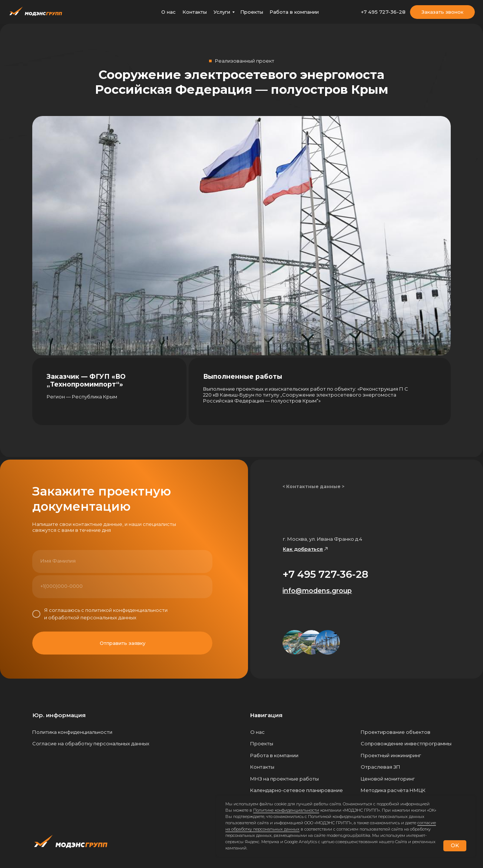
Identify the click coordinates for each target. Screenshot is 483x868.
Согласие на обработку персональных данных (91, 743)
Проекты (252, 12)
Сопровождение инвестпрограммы (406, 743)
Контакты (195, 12)
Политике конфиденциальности (286, 810)
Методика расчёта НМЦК (393, 790)
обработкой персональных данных (92, 617)
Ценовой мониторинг (388, 779)
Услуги (222, 12)
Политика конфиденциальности (72, 732)
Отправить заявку (123, 643)
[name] (123, 561)
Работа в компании (294, 12)
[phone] (123, 586)
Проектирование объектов (396, 732)
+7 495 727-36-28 (383, 12)
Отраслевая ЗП (381, 767)
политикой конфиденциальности (126, 610)
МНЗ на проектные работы (284, 779)
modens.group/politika (348, 835)
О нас (168, 12)
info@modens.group (317, 591)
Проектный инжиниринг (391, 755)
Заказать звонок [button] (442, 12)
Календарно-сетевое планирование (297, 790)
